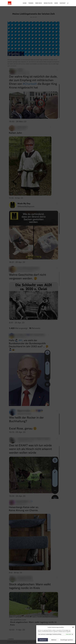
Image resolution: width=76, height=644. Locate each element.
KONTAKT (63, 3)
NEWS (56, 3)
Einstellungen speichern (67, 640)
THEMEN (31, 3)
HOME (25, 3)
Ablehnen (54, 640)
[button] (73, 627)
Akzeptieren (43, 640)
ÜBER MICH (39, 3)
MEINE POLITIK (48, 3)
